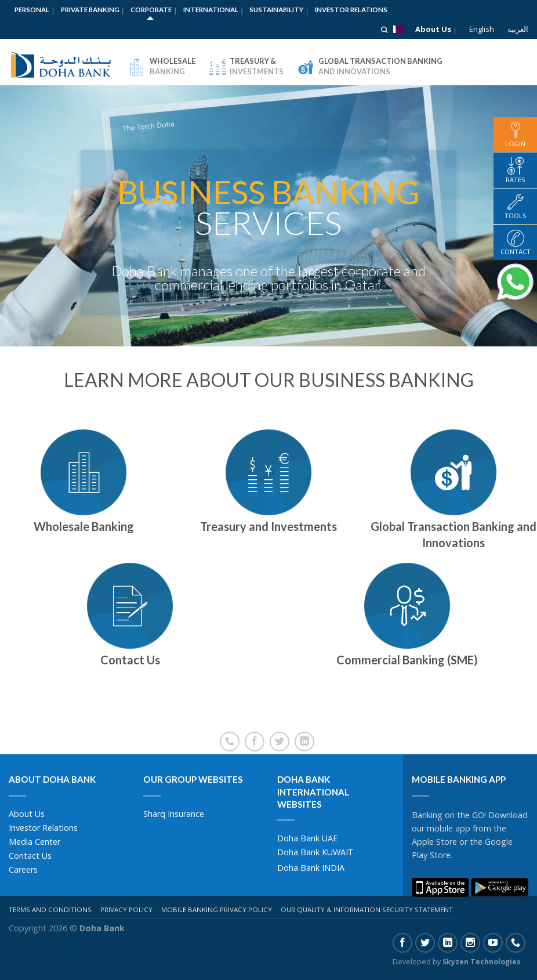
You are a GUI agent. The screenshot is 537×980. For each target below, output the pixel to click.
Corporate (151, 10)
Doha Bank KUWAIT (315, 852)
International (211, 10)
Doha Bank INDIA (311, 868)
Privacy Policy (126, 910)
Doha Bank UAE (307, 838)
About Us (433, 29)
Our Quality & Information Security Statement (367, 910)
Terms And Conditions (50, 910)
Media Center (35, 842)
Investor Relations (351, 10)
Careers (23, 869)
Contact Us (30, 856)
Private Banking (90, 10)
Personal (32, 10)
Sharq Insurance (174, 814)
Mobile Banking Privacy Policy (217, 910)
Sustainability (276, 10)
